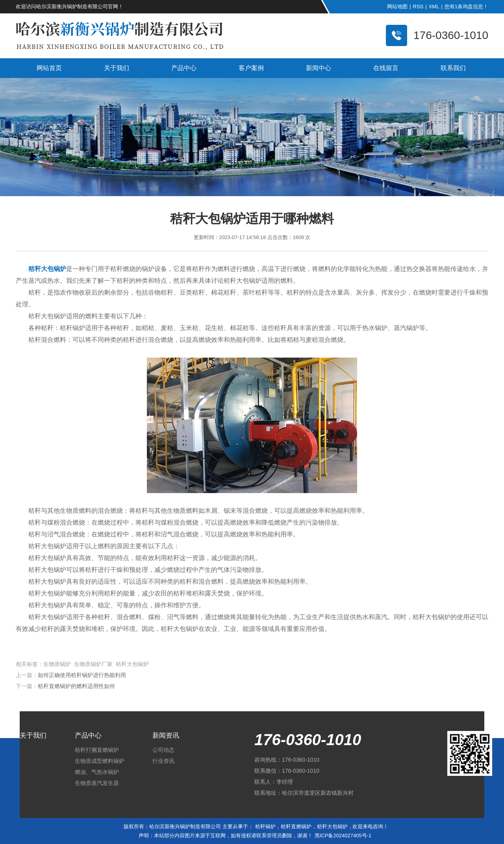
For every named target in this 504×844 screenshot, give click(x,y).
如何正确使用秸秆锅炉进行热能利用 (82, 675)
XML (434, 6)
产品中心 (184, 68)
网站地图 (397, 6)
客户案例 (251, 68)
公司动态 (163, 750)
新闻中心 (319, 68)
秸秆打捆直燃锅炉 (97, 750)
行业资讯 (163, 761)
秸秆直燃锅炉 (296, 826)
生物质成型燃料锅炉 (100, 761)
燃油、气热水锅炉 (97, 772)
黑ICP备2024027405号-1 (343, 836)
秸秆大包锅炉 (332, 826)
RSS (418, 6)
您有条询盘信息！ (466, 6)
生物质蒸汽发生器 (97, 783)
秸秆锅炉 (265, 826)
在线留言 (386, 68)
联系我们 (453, 68)
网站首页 (49, 68)
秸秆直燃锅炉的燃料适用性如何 (76, 686)
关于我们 (117, 68)
